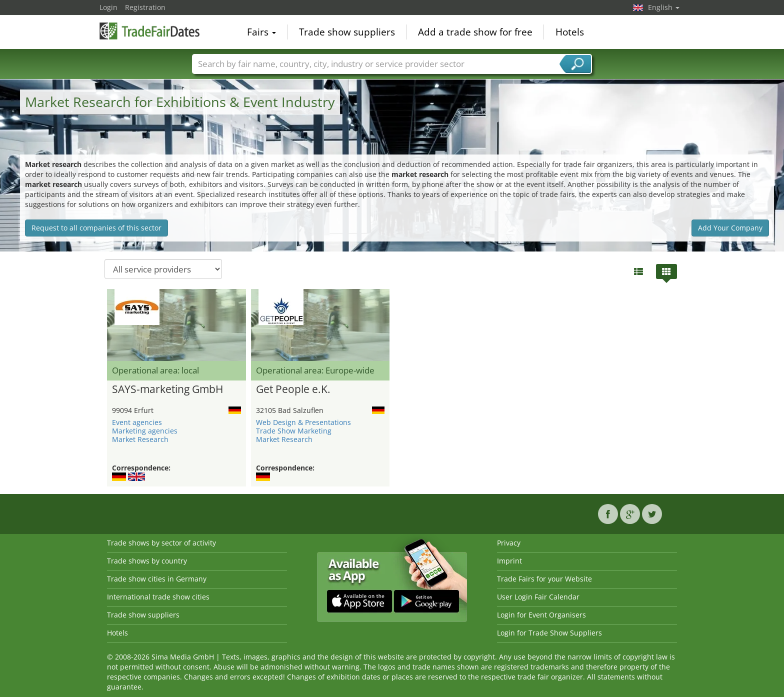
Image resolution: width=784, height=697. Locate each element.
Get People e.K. (293, 389)
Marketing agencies (145, 431)
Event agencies (137, 422)
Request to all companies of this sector (96, 228)
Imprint (509, 561)
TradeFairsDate (149, 31)
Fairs (261, 32)
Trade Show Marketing (294, 431)
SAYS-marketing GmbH (167, 389)
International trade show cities (158, 597)
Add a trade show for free (475, 32)
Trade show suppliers (347, 32)
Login (108, 7)
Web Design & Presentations (303, 422)
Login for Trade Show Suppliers (549, 633)
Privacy (509, 543)
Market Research (140, 439)
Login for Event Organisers (541, 615)
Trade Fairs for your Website (544, 579)
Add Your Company (730, 228)
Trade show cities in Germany (157, 579)
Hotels (570, 32)
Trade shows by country (147, 561)
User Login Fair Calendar (538, 597)
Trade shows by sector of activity (161, 543)
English (664, 7)
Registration (145, 7)
